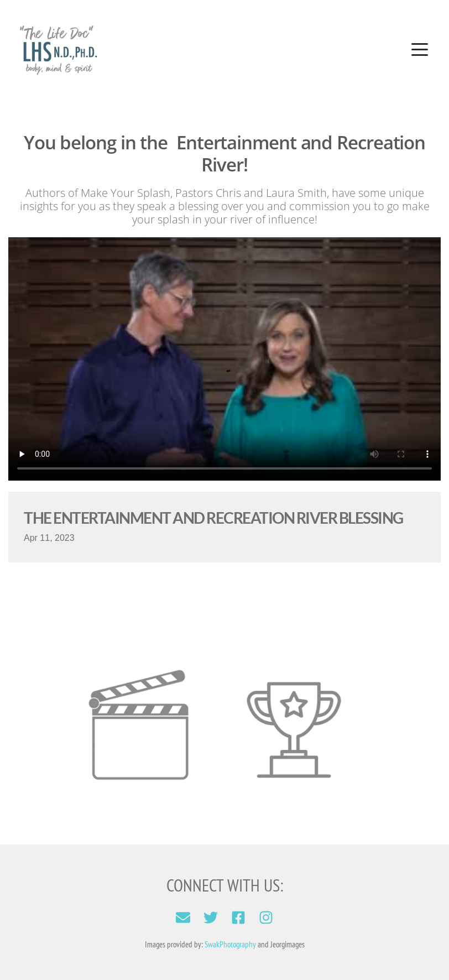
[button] (420, 49)
